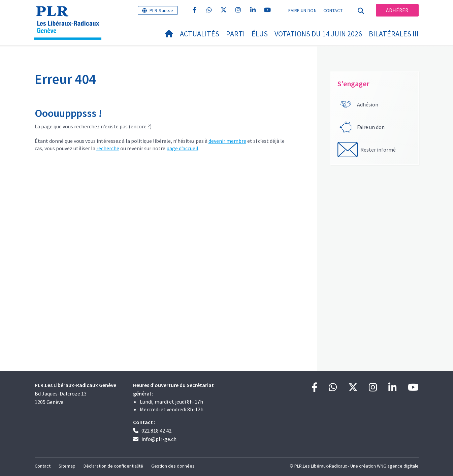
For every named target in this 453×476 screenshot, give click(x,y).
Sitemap (67, 466)
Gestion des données (173, 466)
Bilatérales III (394, 34)
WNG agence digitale (398, 466)
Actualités (200, 34)
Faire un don (302, 10)
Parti (235, 34)
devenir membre (227, 141)
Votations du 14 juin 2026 (318, 34)
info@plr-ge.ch (159, 439)
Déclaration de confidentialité (113, 466)
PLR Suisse (161, 10)
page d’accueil (182, 148)
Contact (333, 10)
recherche (108, 148)
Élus (260, 34)
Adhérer (397, 10)
